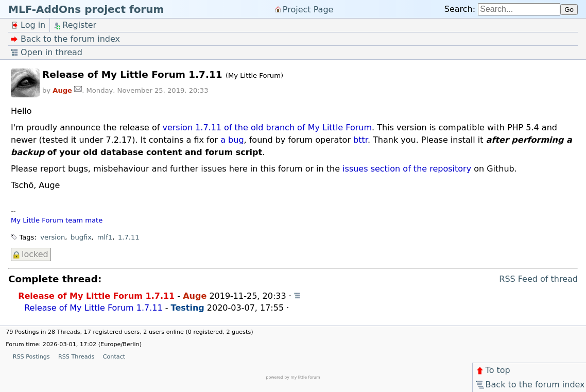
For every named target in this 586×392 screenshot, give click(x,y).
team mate (84, 220)
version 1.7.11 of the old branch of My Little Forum (267, 127)
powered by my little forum (293, 377)
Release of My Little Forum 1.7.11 (96, 296)
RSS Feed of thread (538, 279)
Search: (460, 9)
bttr (360, 140)
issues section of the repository (407, 169)
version (53, 237)
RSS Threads (76, 357)
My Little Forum (37, 220)
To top (493, 370)
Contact (114, 357)
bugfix (81, 237)
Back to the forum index (530, 385)
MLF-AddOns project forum (86, 9)
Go (569, 10)
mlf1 (105, 237)
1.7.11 (129, 237)
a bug (232, 140)
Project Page (308, 9)
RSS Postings (31, 357)
